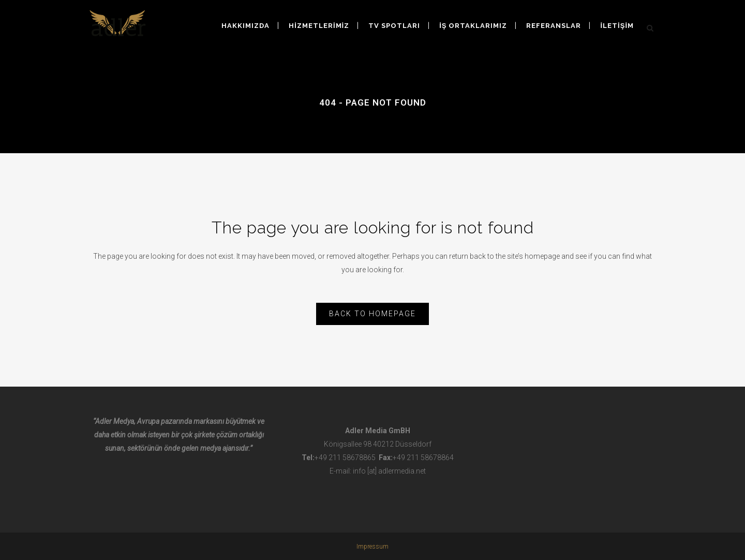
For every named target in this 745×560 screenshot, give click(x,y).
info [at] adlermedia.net (389, 471)
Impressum (373, 547)
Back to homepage (373, 314)
